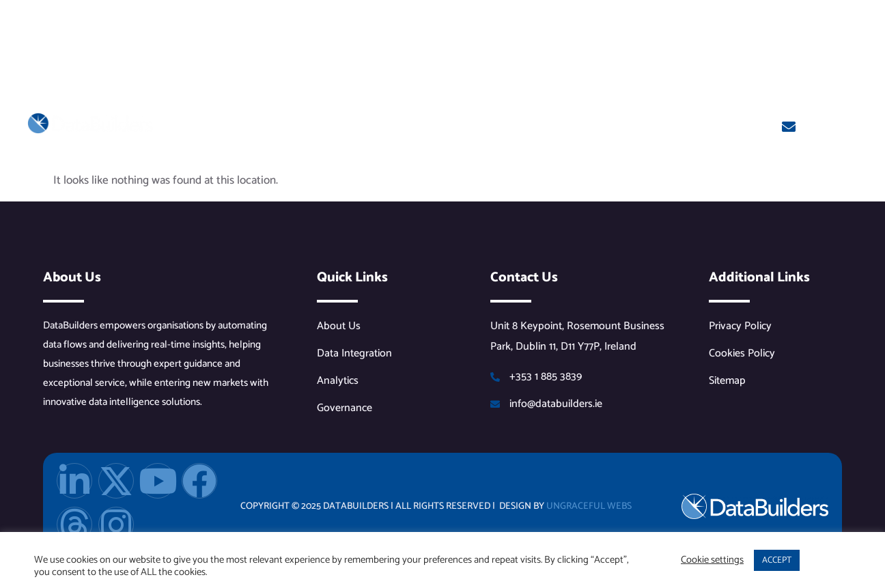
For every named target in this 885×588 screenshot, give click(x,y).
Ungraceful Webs (589, 506)
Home (182, 126)
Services (473, 126)
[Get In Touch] (789, 127)
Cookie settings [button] (712, 560)
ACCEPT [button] (777, 560)
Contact (683, 126)
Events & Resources (582, 126)
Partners (308, 126)
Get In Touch (839, 122)
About (235, 126)
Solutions (392, 126)
